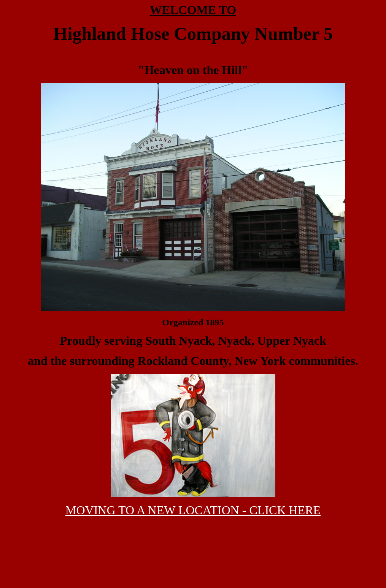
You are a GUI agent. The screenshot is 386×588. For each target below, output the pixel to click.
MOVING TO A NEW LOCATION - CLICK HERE (193, 510)
